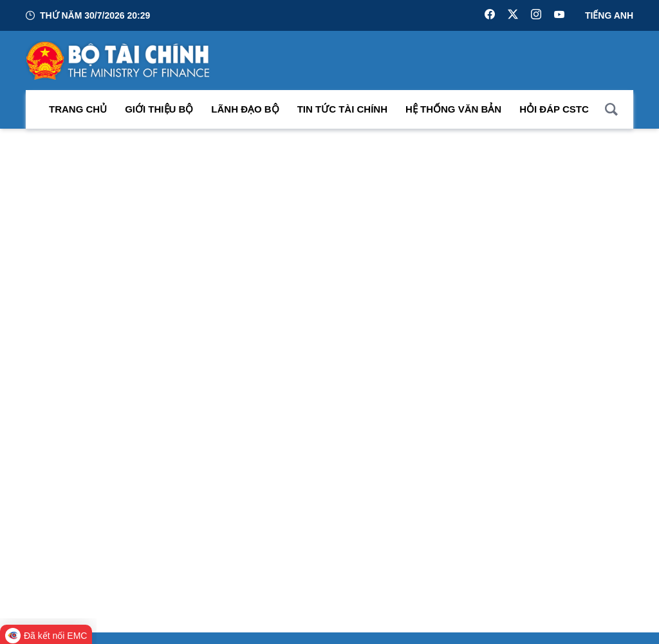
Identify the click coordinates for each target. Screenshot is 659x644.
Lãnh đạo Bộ (245, 109)
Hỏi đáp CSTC (554, 109)
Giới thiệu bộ (159, 109)
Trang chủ (78, 109)
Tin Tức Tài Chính (342, 109)
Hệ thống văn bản (453, 109)
